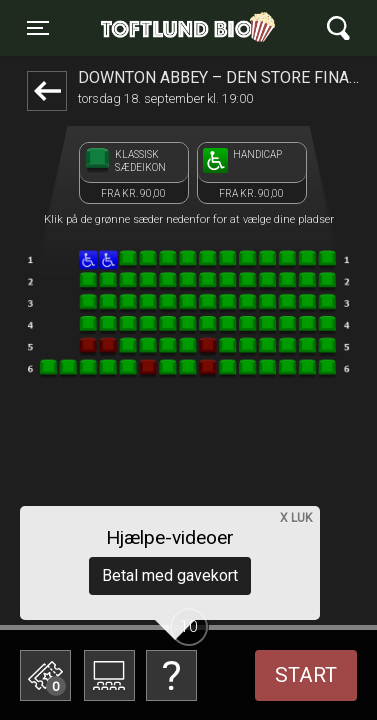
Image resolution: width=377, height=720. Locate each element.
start (306, 675)
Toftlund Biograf (182, 28)
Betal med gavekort (170, 575)
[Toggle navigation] (38, 28)
